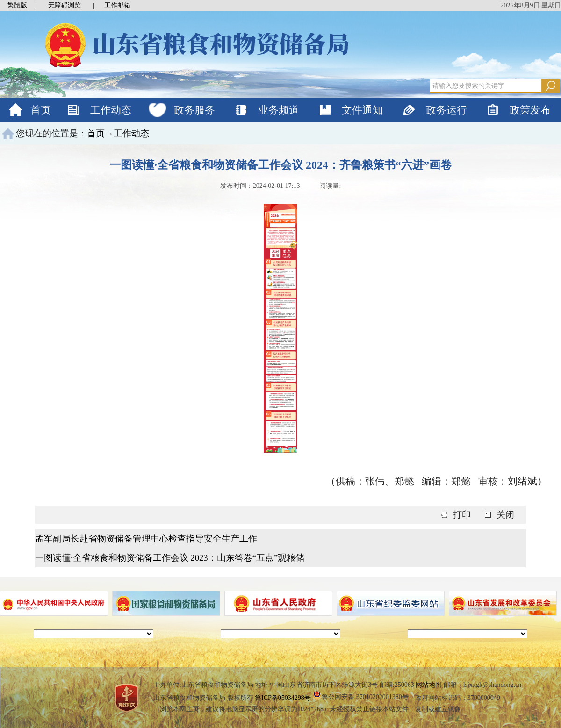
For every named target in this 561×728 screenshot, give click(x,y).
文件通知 (362, 110)
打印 (463, 515)
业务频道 (279, 110)
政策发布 (530, 110)
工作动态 (111, 110)
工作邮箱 (117, 5)
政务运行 (446, 110)
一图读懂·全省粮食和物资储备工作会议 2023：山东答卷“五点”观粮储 (170, 558)
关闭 (505, 515)
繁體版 (17, 5)
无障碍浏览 (65, 5)
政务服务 (194, 110)
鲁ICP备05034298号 (283, 698)
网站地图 (429, 685)
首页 (41, 110)
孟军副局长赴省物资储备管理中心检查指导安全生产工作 (146, 539)
